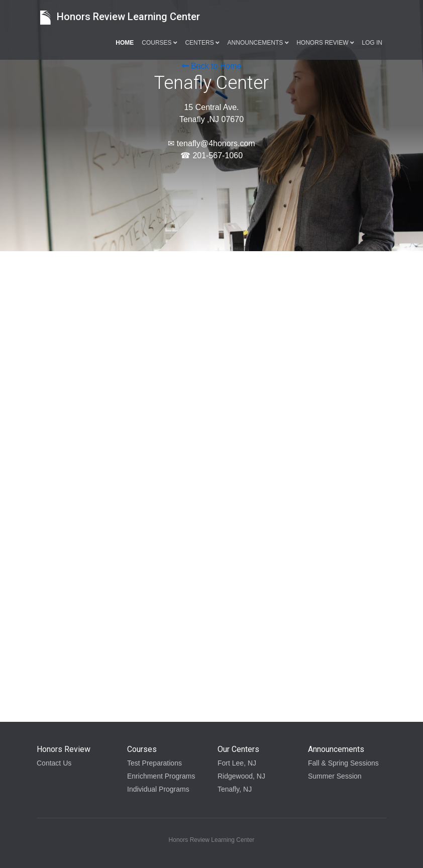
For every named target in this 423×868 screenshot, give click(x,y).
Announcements (258, 43)
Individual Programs (158, 789)
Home (125, 43)
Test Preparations (154, 763)
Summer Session (335, 776)
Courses (159, 43)
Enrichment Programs (161, 776)
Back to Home (212, 66)
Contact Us (54, 763)
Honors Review (325, 43)
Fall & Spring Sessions (343, 763)
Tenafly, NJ (235, 789)
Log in (372, 43)
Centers (202, 43)
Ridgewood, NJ (241, 776)
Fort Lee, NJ (237, 763)
